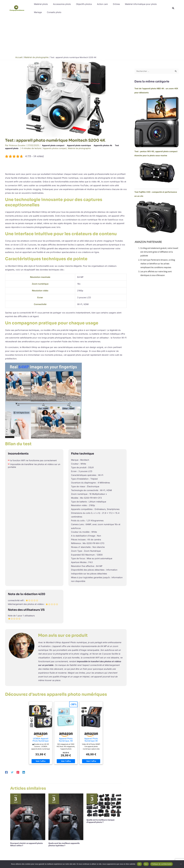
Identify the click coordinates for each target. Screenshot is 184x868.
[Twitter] (12, 772)
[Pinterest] (18, 772)
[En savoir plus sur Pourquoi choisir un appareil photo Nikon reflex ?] (28, 816)
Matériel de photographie (83, 148)
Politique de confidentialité (162, 864)
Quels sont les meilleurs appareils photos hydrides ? (64, 844)
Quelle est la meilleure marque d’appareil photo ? (100, 821)
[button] (173, 8)
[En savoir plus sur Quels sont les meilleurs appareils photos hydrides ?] (66, 816)
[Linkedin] (24, 772)
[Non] (181, 864)
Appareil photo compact (55, 145)
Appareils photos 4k (109, 145)
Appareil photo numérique (83, 145)
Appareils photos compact (57, 148)
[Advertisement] (92, 35)
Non (146, 864)
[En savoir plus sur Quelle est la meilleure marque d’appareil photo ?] (104, 805)
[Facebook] (6, 772)
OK (139, 864)
